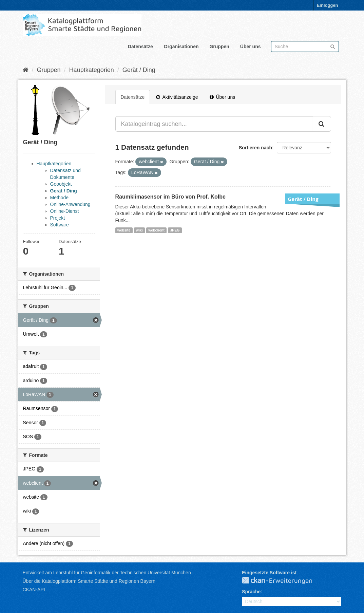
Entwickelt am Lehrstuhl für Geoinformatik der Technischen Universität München (107, 573)
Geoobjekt (61, 184)
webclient (156, 230)
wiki (139, 230)
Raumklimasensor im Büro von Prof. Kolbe (170, 197)
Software (60, 225)
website (124, 230)
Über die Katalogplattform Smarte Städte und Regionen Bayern (89, 581)
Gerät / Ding (139, 70)
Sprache (251, 592)
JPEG (175, 230)
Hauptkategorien (92, 70)
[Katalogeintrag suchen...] (214, 124)
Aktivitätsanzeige (177, 97)
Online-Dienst (65, 211)
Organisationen (181, 47)
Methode (59, 198)
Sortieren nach (255, 148)
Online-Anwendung (70, 204)
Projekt (58, 218)
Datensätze (140, 47)
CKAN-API (34, 590)
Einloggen (328, 5)
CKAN (283, 581)
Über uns (251, 47)
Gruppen (219, 47)
